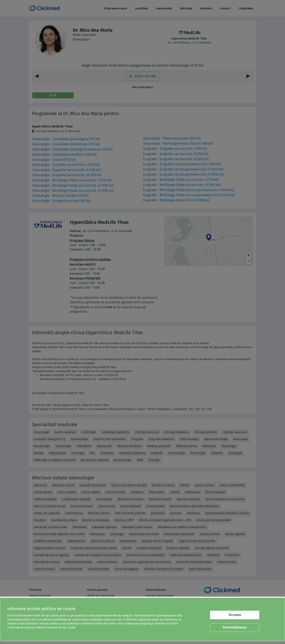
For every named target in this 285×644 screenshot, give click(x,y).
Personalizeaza (235, 627)
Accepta (235, 615)
